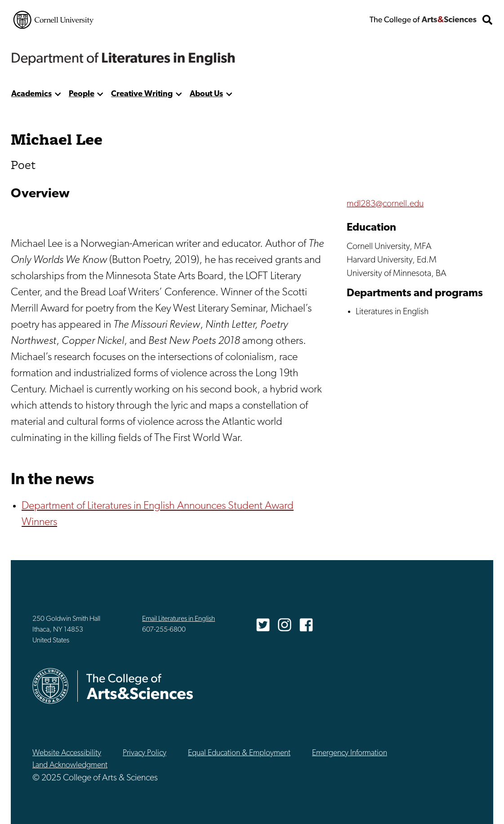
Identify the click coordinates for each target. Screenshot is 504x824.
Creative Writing (142, 94)
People (82, 94)
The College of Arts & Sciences (423, 20)
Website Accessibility (67, 753)
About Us (206, 94)
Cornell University (54, 20)
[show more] (58, 94)
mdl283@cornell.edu (385, 204)
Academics (31, 94)
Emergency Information (350, 753)
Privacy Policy (145, 753)
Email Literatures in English (178, 619)
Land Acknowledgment (70, 765)
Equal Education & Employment (239, 753)
